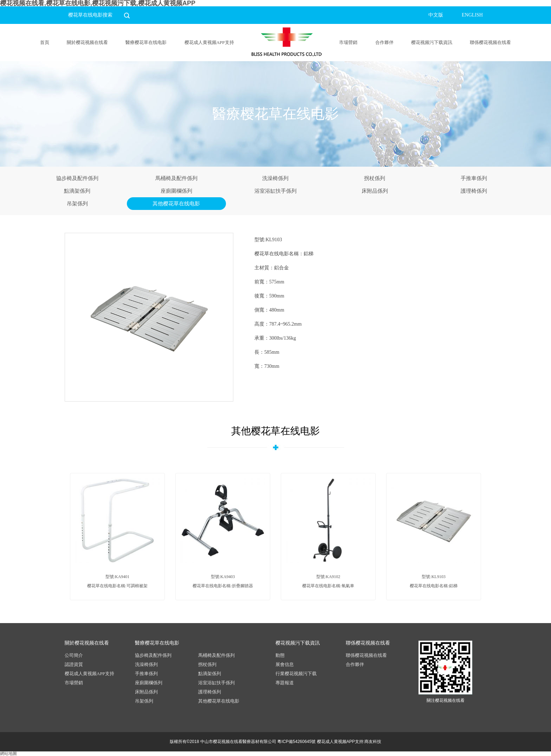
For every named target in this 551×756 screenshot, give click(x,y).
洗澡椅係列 (275, 178)
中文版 (436, 15)
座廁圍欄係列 (176, 191)
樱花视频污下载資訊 (432, 42)
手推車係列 (474, 178)
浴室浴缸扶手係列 (275, 191)
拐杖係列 (375, 178)
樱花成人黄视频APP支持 (209, 42)
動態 (280, 655)
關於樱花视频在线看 (87, 42)
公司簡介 (74, 655)
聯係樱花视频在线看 (490, 42)
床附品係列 (375, 191)
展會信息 (285, 664)
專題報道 (285, 683)
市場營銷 (348, 42)
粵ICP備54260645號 (296, 742)
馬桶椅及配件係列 (176, 178)
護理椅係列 (474, 191)
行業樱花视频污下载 (296, 674)
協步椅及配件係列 (77, 178)
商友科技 (373, 742)
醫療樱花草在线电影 (146, 42)
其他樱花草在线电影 (176, 204)
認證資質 (74, 664)
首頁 (45, 42)
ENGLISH (472, 15)
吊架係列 (77, 204)
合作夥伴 (384, 42)
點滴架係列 (77, 191)
